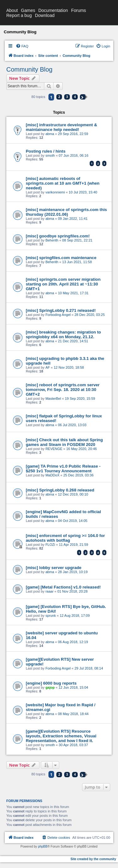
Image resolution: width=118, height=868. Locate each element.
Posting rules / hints (46, 151)
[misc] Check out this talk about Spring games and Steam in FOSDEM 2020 (64, 442)
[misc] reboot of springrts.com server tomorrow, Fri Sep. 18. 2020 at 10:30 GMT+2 (63, 390)
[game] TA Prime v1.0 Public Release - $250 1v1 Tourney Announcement (63, 469)
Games (28, 10)
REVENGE (54, 449)
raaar (49, 591)
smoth (50, 155)
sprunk (51, 616)
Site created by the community (93, 859)
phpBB (43, 846)
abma (50, 134)
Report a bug (19, 15)
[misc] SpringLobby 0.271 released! (61, 310)
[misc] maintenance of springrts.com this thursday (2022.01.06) (66, 212)
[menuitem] (22, 46)
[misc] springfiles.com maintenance (61, 258)
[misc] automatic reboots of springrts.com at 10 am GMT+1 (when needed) (63, 183)
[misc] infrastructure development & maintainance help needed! (61, 127)
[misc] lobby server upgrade (54, 568)
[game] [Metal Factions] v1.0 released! (63, 587)
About (12, 10)
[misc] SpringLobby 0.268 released (60, 490)
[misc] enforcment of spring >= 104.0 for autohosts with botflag (65, 538)
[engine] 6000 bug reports (51, 683)
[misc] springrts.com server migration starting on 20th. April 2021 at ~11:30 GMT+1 (63, 284)
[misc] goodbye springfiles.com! (58, 236)
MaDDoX (52, 475)
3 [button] (67, 97)
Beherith (52, 240)
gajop (50, 687)
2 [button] (59, 97)
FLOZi (50, 545)
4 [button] (75, 97)
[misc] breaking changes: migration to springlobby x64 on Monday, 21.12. (63, 334)
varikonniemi (55, 192)
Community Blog (29, 69)
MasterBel (53, 399)
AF (48, 367)
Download (45, 15)
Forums (79, 10)
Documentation (53, 10)
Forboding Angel (58, 315)
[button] (83, 97)
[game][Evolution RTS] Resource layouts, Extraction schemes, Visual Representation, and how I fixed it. (61, 736)
